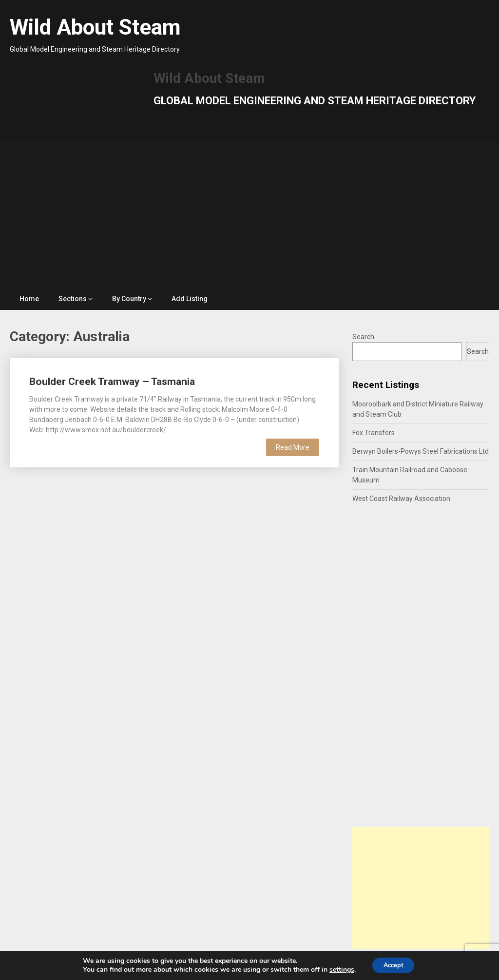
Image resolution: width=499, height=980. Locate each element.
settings (337, 969)
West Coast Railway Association (401, 499)
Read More (293, 447)
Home (29, 299)
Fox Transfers (374, 433)
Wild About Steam (95, 27)
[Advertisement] (250, 215)
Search (363, 337)
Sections (73, 299)
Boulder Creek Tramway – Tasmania (112, 382)
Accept (393, 965)
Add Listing (190, 299)
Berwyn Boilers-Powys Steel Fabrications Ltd (421, 451)
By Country (129, 299)
